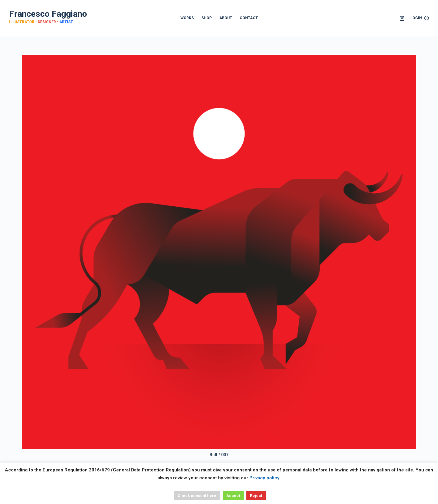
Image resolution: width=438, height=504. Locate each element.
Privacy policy (264, 478)
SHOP (207, 18)
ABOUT (226, 18)
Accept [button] (233, 496)
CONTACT (249, 18)
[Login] (420, 18)
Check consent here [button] (197, 496)
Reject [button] (256, 496)
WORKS (187, 18)
